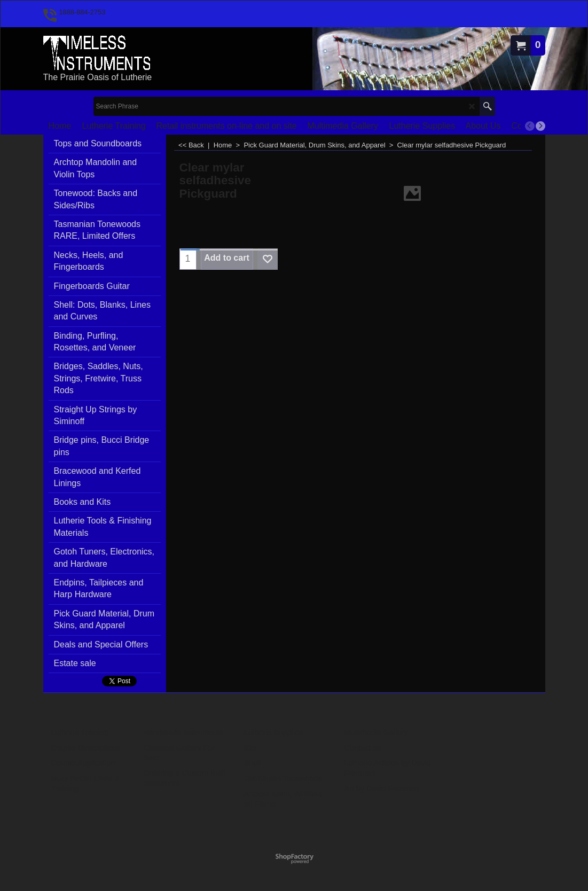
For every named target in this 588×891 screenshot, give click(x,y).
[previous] (530, 126)
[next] (540, 126)
